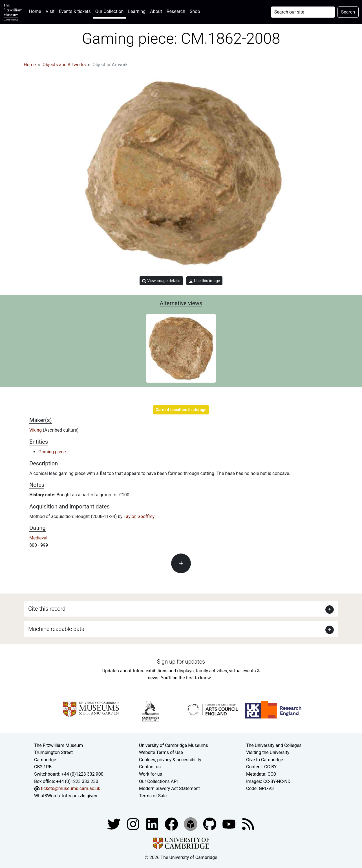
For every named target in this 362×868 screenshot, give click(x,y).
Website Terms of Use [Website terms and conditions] (161, 752)
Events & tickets (75, 11)
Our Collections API (158, 781)
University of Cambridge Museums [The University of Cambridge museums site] (174, 745)
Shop (195, 11)
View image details (161, 281)
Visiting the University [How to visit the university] (268, 752)
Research (176, 11)
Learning (137, 11)
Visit (50, 11)
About (156, 11)
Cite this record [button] (47, 609)
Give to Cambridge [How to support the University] (265, 760)
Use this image (205, 281)
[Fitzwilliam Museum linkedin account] (172, 824)
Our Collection (109, 11)
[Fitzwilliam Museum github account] (210, 824)
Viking (36, 430)
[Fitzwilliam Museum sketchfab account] (191, 824)
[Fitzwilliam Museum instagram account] (134, 824)
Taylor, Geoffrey (139, 516)
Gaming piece (52, 452)
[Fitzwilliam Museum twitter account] (114, 824)
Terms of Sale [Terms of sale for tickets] (153, 796)
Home (36, 11)
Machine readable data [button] (56, 629)
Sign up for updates (181, 662)
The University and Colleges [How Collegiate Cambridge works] (274, 745)
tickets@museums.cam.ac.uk (70, 788)
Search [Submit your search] (348, 12)
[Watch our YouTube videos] (229, 824)
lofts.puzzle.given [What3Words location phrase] (80, 796)
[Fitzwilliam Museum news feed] (248, 824)
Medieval (38, 538)
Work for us (151, 774)
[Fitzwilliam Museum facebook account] (153, 824)
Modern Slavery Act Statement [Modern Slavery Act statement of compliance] (169, 788)
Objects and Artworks (64, 65)
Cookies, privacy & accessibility (170, 760)
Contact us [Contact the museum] (150, 767)
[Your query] (303, 12)
